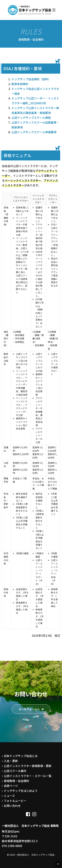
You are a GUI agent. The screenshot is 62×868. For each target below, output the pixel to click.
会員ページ (11, 786)
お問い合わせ (12, 806)
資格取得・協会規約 (16, 781)
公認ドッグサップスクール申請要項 (34, 132)
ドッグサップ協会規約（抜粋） (31, 79)
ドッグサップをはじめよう (21, 791)
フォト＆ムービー (15, 801)
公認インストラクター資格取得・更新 (28, 766)
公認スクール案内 (15, 771)
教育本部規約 (20, 84)
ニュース (9, 796)
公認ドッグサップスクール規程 (31, 118)
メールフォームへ (29, 709)
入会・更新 (11, 761)
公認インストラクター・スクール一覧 (28, 776)
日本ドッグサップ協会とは (21, 756)
